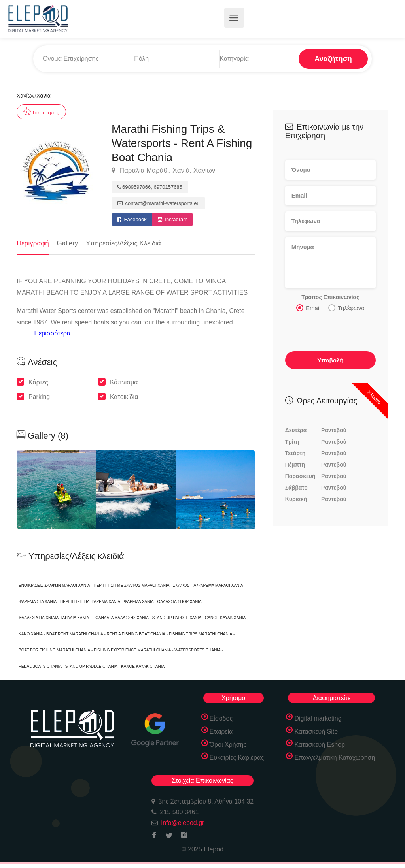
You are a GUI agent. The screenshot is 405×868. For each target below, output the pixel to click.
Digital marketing (318, 718)
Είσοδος (221, 718)
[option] (136, 490)
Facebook (132, 219)
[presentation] (331, 330)
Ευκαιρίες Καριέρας (237, 758)
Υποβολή (330, 360)
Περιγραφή (33, 243)
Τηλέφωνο (346, 308)
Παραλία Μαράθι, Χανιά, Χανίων (163, 171)
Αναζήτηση (333, 59)
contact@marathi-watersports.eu (159, 203)
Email (308, 308)
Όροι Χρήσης (228, 745)
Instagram (173, 219)
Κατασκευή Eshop (320, 745)
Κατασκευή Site (316, 731)
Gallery (68, 243)
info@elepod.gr (183, 823)
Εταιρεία (221, 731)
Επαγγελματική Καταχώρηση (335, 758)
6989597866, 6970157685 (150, 187)
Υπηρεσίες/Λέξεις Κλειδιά (123, 243)
